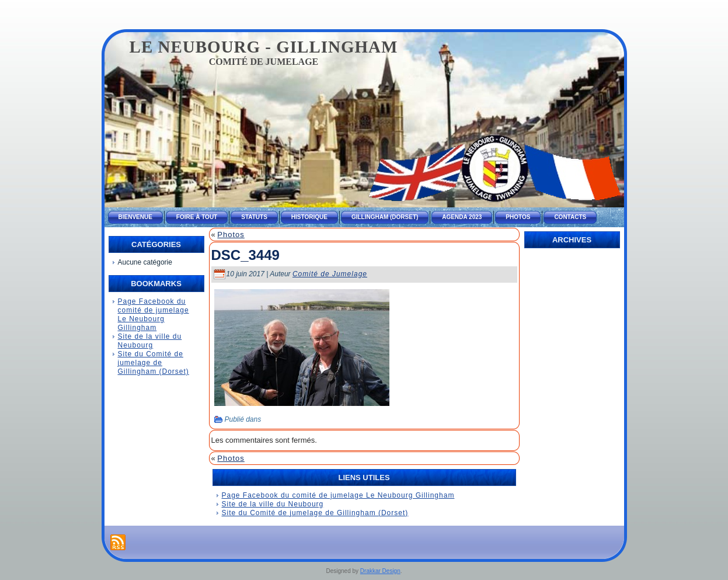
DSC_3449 (245, 255)
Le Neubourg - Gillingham (264, 47)
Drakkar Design (380, 571)
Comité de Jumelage (330, 274)
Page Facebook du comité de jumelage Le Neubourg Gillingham (154, 315)
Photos (231, 235)
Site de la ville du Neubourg (150, 341)
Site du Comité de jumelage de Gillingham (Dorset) (154, 363)
